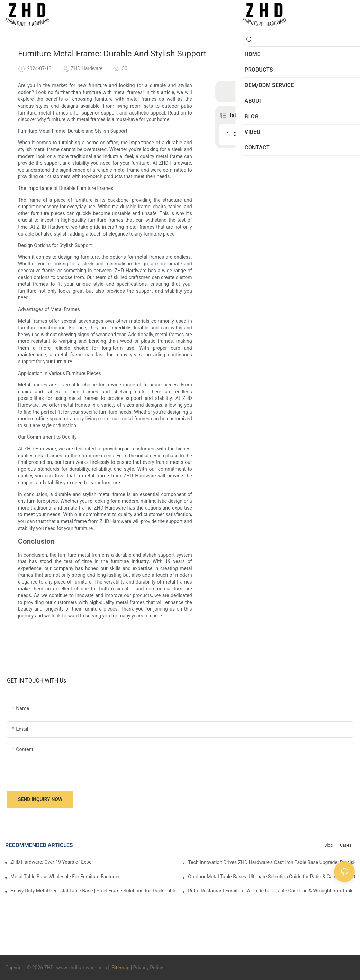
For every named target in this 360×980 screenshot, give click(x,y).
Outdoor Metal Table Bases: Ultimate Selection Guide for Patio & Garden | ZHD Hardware (271, 877)
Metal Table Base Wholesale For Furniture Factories (66, 877)
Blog (328, 845)
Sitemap (120, 968)
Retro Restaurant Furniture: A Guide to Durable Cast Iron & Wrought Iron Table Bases (271, 891)
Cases (346, 845)
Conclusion (245, 134)
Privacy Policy (148, 968)
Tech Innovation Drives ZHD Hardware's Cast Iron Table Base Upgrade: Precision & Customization (271, 862)
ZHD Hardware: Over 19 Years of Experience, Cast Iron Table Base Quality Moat (51, 862)
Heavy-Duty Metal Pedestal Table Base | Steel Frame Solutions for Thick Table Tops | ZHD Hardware (94, 891)
